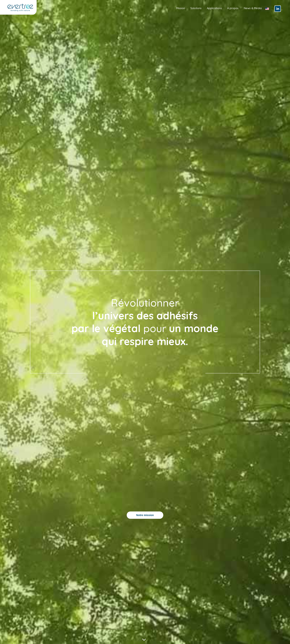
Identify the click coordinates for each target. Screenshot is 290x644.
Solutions (196, 8)
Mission (181, 8)
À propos (233, 8)
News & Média (253, 8)
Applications (214, 8)
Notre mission (145, 515)
